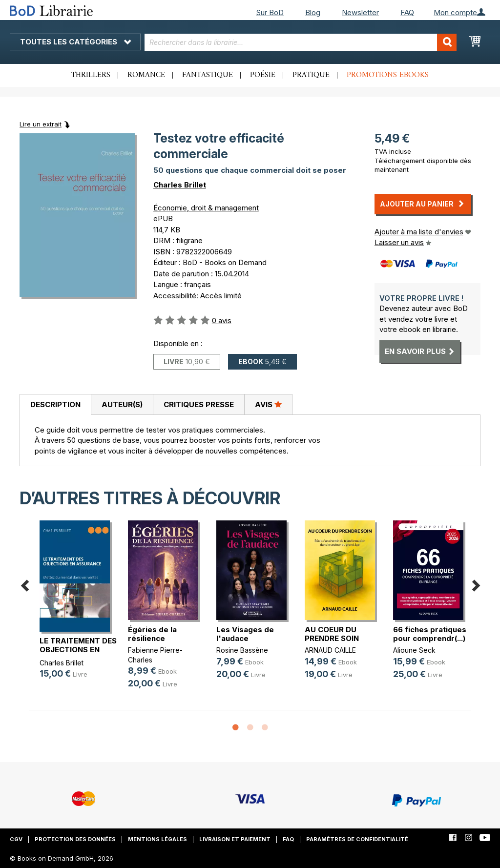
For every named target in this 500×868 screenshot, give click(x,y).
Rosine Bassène (242, 650)
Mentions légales (157, 839)
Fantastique (208, 75)
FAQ (407, 12)
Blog (313, 12)
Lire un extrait (41, 124)
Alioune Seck (414, 650)
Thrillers (91, 75)
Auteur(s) (122, 404)
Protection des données (75, 839)
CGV (16, 839)
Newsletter (360, 12)
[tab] (55, 405)
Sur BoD (270, 12)
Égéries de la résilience (152, 634)
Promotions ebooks (388, 75)
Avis (268, 404)
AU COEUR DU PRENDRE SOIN (332, 634)
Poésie (263, 75)
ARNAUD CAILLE (330, 650)
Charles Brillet (180, 185)
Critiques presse (199, 404)
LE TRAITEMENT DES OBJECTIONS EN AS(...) (78, 650)
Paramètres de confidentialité (357, 839)
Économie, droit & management (206, 208)
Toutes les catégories (75, 42)
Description (55, 404)
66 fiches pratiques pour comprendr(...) (430, 634)
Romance (146, 75)
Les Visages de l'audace (245, 634)
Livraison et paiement (235, 839)
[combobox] (301, 42)
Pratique (311, 75)
